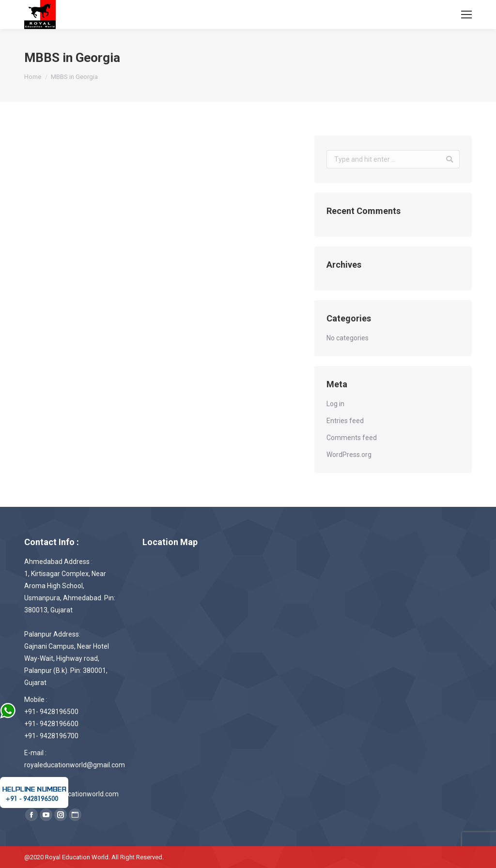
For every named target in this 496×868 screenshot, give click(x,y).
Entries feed (345, 421)
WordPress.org (349, 455)
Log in (335, 404)
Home (33, 77)
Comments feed (352, 438)
